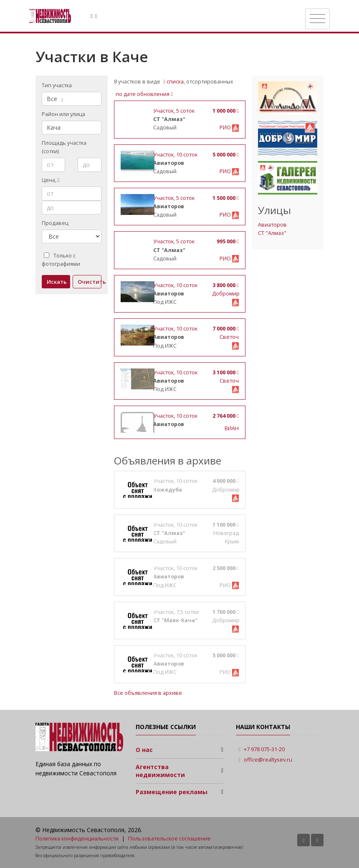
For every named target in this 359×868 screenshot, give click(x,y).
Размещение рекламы (172, 792)
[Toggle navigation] (317, 19)
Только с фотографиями (61, 260)
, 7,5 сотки (176, 612)
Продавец (55, 223)
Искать (57, 282)
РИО (226, 127)
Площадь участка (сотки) (64, 147)
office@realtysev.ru (268, 760)
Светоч (229, 337)
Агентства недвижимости (160, 771)
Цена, (51, 180)
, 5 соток (174, 111)
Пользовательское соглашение (169, 839)
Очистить (90, 282)
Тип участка (57, 85)
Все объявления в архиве (148, 693)
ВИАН (232, 428)
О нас (144, 750)
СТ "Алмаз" (272, 233)
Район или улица (63, 114)
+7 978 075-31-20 (264, 749)
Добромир (226, 294)
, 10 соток (175, 155)
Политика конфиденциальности (77, 839)
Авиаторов (272, 225)
